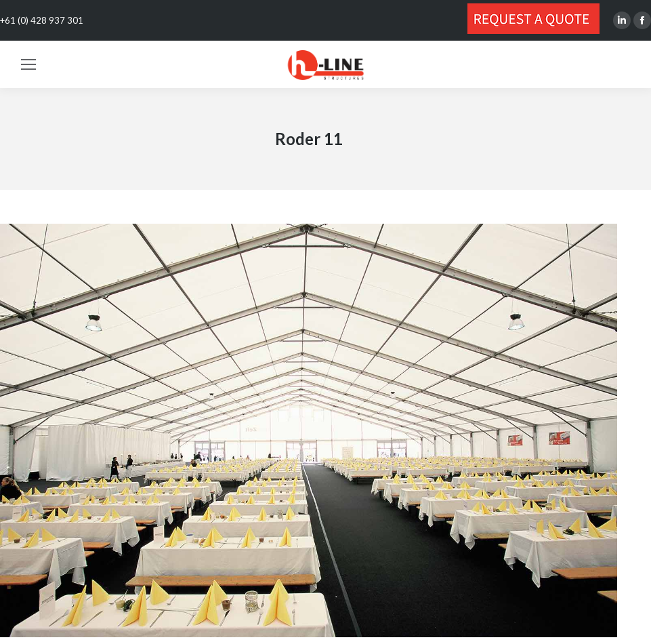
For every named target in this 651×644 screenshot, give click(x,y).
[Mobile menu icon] (28, 64)
